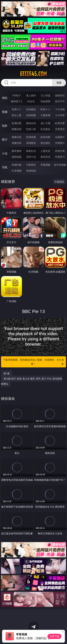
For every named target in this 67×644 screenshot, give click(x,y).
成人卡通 (45, 123)
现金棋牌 (45, 101)
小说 (5, 153)
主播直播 (45, 115)
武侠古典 (60, 151)
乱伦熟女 (45, 129)
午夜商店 (31, 165)
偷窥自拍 (17, 137)
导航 (5, 167)
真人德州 (31, 95)
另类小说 (31, 157)
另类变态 (60, 129)
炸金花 (31, 101)
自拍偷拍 (31, 109)
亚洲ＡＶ (17, 109)
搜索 (59, 83)
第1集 (7, 373)
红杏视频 (17, 171)
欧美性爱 (60, 123)
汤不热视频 (60, 165)
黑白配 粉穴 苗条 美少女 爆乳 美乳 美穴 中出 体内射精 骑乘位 (32, 381)
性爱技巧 (60, 157)
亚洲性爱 (17, 123)
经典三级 (31, 129)
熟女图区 (45, 143)
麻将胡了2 (17, 101)
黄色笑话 (45, 157)
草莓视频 (45, 165)
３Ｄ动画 (60, 109)
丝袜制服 (31, 115)
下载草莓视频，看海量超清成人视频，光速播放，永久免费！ (34, 362)
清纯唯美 (31, 143)
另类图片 (60, 143)
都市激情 (17, 151)
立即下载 (54, 636)
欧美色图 (45, 137)
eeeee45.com (33, 74)
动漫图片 (60, 137)
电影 (5, 126)
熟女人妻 (17, 115)
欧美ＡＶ (45, 109)
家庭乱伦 (31, 151)
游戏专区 (60, 95)
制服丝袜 (17, 129)
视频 (5, 112)
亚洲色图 (31, 137)
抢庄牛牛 (60, 101)
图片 (5, 140)
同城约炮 (17, 165)
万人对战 (45, 95)
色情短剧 (31, 171)
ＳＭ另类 (60, 115)
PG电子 (17, 95)
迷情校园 (17, 157)
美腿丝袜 (17, 143)
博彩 (5, 98)
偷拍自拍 (31, 123)
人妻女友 (45, 151)
